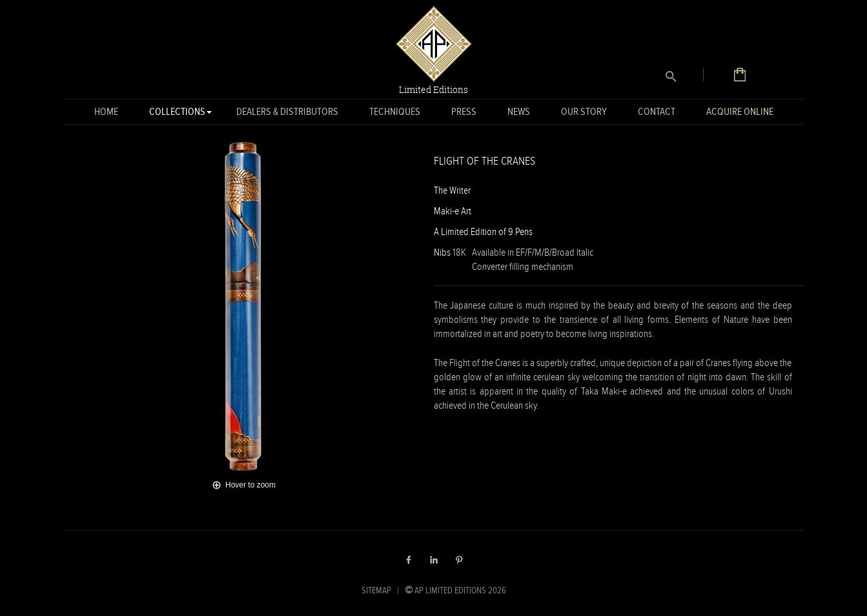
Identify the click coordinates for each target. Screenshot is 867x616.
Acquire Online (740, 111)
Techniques (395, 111)
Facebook (409, 560)
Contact (657, 111)
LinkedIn (434, 560)
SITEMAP (376, 590)
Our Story (584, 111)
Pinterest (459, 560)
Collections (177, 114)
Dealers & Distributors (287, 111)
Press (464, 111)
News (519, 111)
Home (106, 111)
